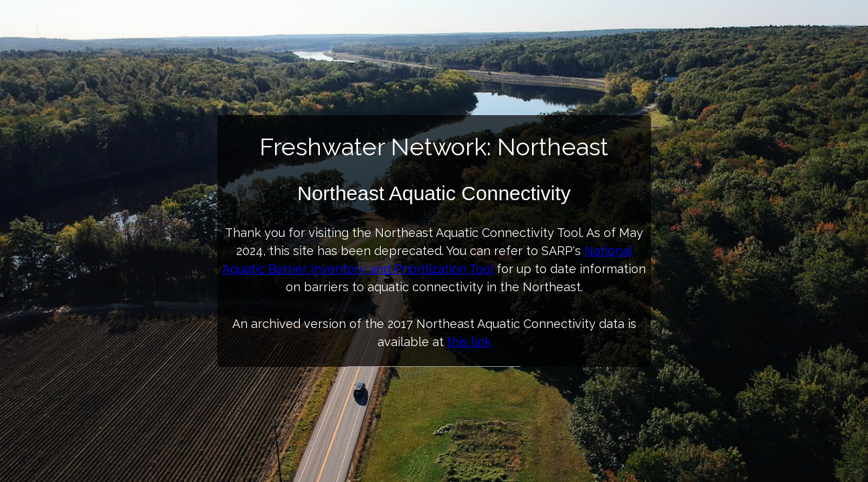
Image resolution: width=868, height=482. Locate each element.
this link (469, 342)
